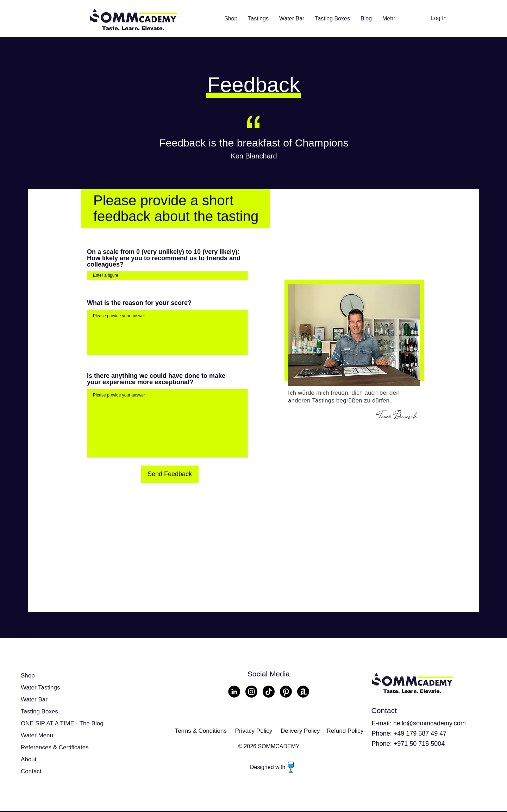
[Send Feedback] (170, 474)
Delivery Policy (300, 731)
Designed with (268, 767)
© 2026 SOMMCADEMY (269, 746)
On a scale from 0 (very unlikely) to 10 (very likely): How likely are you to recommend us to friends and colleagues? (164, 258)
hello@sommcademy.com (430, 723)
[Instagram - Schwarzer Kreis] (251, 692)
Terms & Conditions (201, 731)
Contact (31, 771)
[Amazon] (303, 692)
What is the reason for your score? (139, 303)
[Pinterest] (286, 692)
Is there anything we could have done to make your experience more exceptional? (156, 379)
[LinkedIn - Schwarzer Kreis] (234, 692)
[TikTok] (269, 692)
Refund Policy (345, 731)
